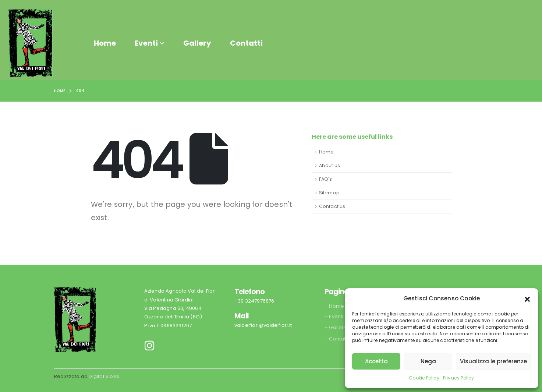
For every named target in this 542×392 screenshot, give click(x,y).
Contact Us (332, 206)
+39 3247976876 (254, 301)
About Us (330, 165)
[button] (527, 299)
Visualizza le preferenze (493, 361)
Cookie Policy (424, 378)
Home (105, 43)
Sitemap (329, 193)
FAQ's (326, 179)
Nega (428, 361)
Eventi (146, 43)
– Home (334, 306)
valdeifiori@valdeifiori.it (263, 325)
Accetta (376, 361)
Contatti (246, 43)
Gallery (197, 43)
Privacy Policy (459, 378)
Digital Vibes (104, 376)
